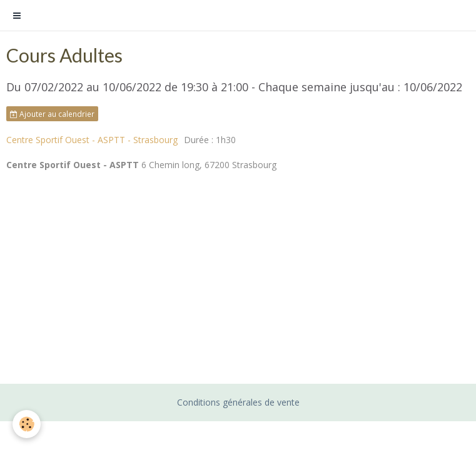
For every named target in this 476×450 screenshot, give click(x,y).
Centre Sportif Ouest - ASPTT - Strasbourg (92, 140)
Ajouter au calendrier (52, 114)
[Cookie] (27, 424)
